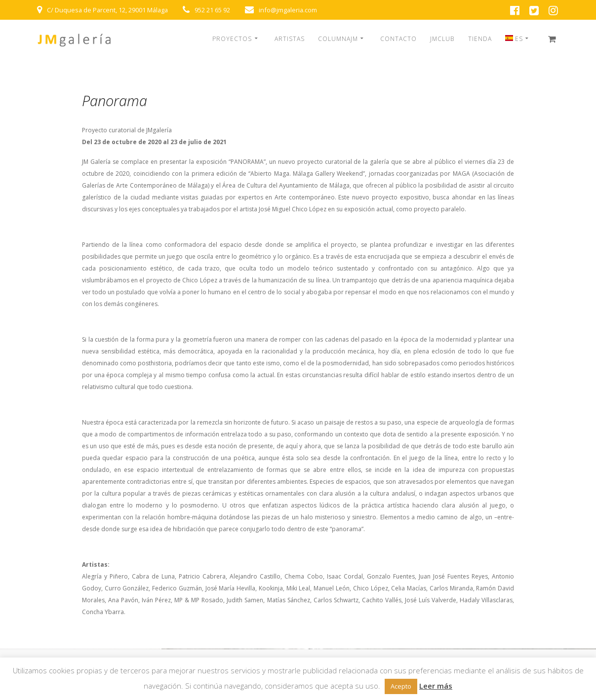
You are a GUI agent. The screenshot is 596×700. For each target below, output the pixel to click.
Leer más (436, 686)
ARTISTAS (290, 39)
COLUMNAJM (338, 39)
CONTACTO (398, 39)
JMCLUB (442, 39)
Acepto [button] (401, 686)
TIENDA (480, 39)
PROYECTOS (232, 39)
